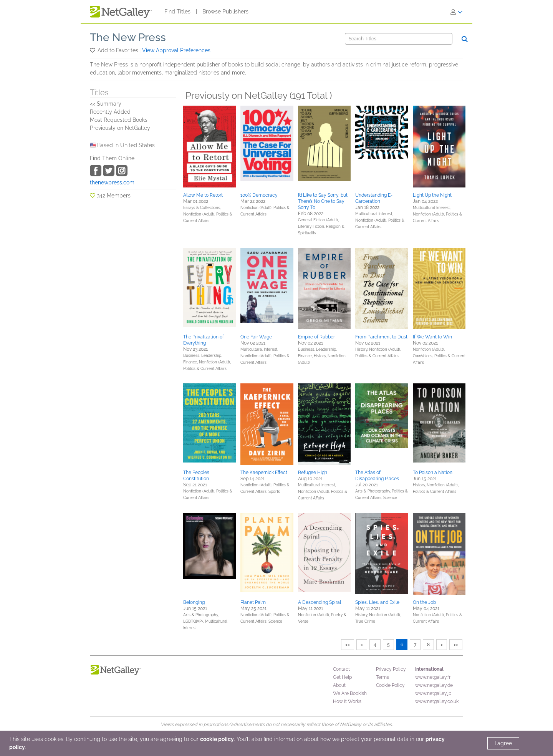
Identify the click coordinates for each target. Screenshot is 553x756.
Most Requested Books (119, 120)
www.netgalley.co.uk (437, 701)
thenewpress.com (112, 182)
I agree (503, 743)
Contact (341, 669)
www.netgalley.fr (433, 677)
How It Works (347, 701)
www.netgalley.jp (433, 693)
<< (348, 645)
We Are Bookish (350, 693)
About (339, 685)
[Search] (399, 39)
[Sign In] (457, 12)
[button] (93, 50)
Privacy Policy (391, 669)
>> (456, 645)
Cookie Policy (390, 685)
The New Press (128, 37)
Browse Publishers (225, 12)
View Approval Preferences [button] (176, 50)
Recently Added (110, 112)
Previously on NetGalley (120, 128)
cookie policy (217, 739)
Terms (382, 677)
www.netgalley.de (434, 685)
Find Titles (177, 12)
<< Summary (106, 104)
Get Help (342, 677)
